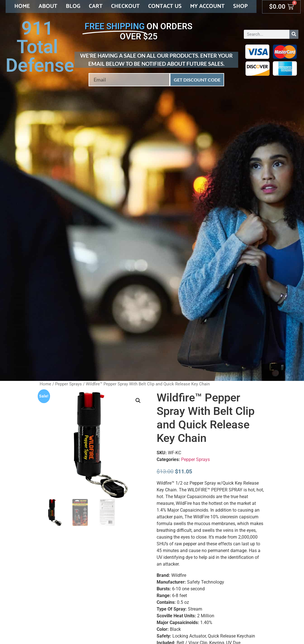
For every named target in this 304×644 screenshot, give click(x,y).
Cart (96, 6)
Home (22, 6)
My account (207, 6)
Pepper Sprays (68, 384)
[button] (138, 401)
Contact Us (165, 6)
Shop (240, 6)
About (48, 6)
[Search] (294, 34)
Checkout (125, 6)
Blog (73, 6)
